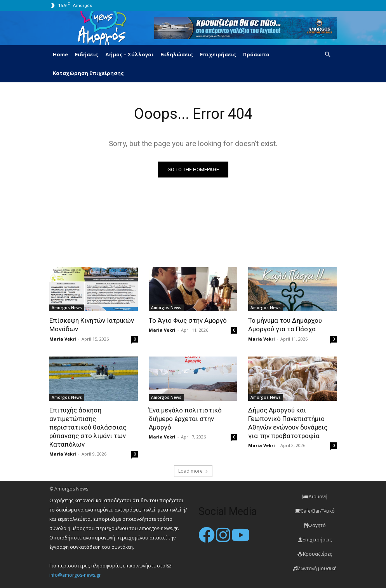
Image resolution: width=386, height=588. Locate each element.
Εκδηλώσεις (177, 54)
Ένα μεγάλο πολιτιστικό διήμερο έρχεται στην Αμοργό (185, 419)
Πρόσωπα (256, 54)
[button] (327, 55)
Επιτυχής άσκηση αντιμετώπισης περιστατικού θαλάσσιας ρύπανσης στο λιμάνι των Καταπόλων (88, 427)
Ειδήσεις (87, 54)
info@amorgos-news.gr (75, 575)
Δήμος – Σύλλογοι (129, 54)
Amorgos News (67, 308)
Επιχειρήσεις (218, 54)
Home (60, 54)
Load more (193, 471)
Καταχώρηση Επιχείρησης (88, 73)
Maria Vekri (63, 339)
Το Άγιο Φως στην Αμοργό (188, 320)
